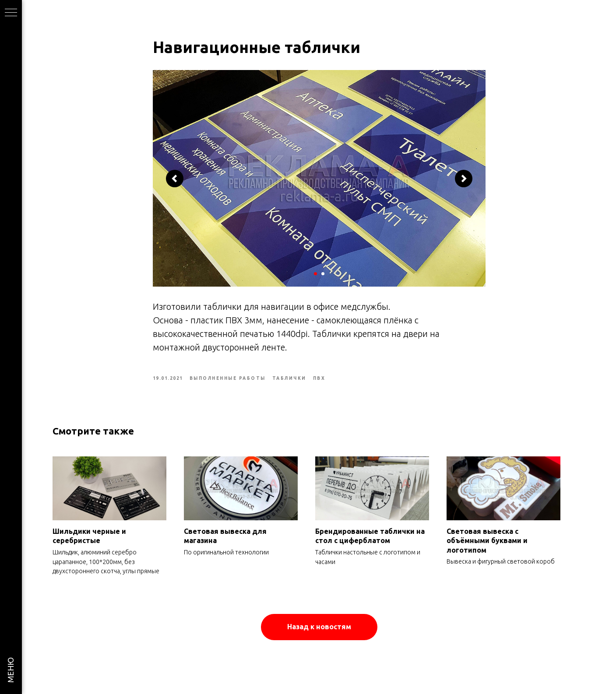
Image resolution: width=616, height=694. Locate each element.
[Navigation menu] (11, 13)
